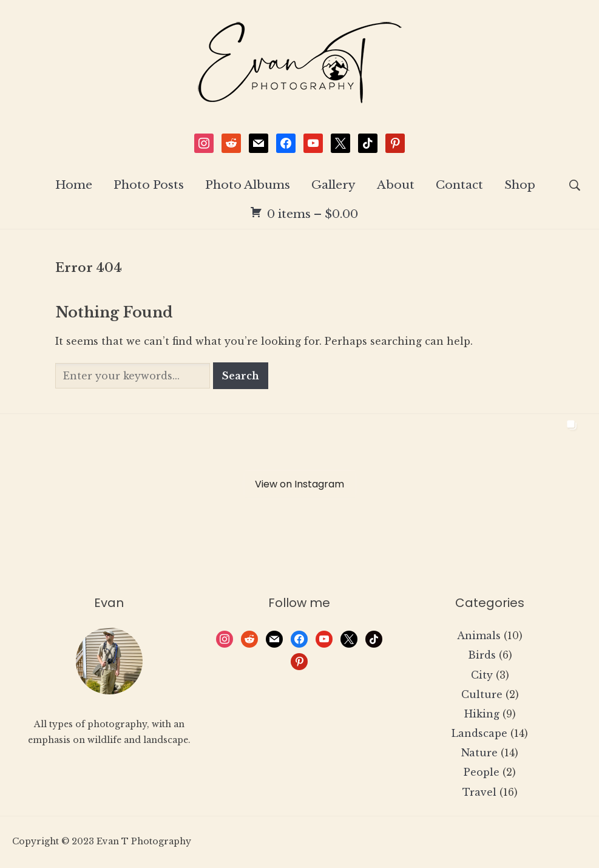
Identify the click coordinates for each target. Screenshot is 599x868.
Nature (479, 753)
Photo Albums (248, 185)
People (482, 773)
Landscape (479, 734)
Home (74, 185)
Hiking (482, 714)
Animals (479, 636)
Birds (482, 656)
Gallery (333, 185)
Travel (479, 793)
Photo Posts (149, 185)
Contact (459, 185)
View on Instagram (299, 485)
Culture (482, 695)
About (396, 185)
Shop (520, 185)
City (482, 675)
